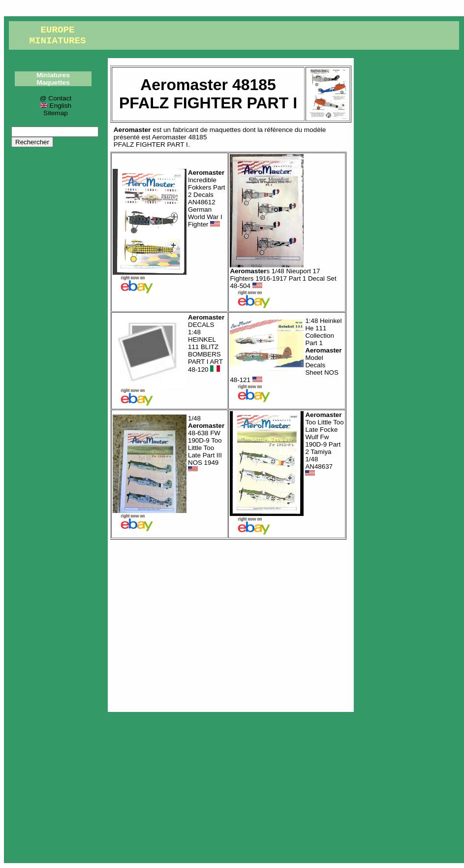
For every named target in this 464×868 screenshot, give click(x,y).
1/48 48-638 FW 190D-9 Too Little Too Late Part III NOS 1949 (206, 444)
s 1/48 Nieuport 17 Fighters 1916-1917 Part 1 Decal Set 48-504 (283, 278)
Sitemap (56, 113)
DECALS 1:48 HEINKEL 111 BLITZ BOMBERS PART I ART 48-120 (206, 344)
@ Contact (56, 98)
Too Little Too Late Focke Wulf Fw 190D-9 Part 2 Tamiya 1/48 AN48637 (324, 444)
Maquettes (53, 82)
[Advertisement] (231, 623)
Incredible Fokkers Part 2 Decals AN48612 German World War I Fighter (207, 198)
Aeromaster (132, 130)
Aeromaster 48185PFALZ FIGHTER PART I (160, 141)
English (56, 106)
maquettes (225, 130)
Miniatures (53, 75)
